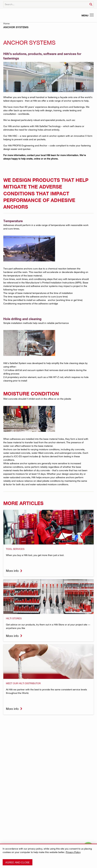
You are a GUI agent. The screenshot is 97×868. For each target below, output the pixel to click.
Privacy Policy (73, 852)
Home (6, 23)
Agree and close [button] (18, 862)
